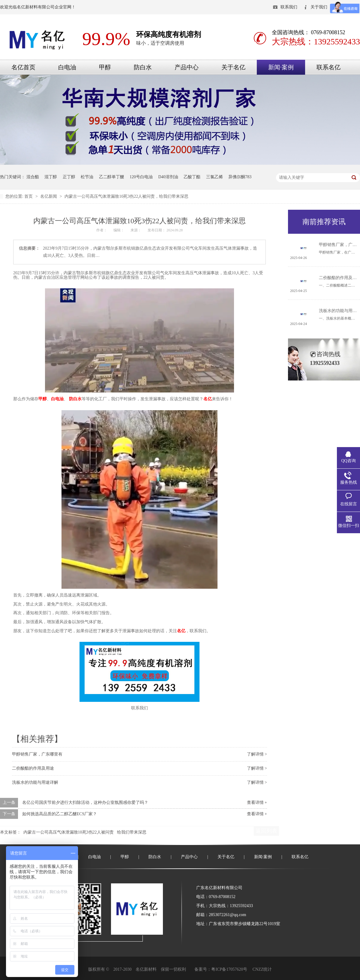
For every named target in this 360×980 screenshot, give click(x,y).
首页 (29, 196)
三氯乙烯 (214, 177)
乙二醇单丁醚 (112, 177)
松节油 (87, 177)
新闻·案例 (281, 67)
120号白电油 (141, 177)
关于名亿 (233, 67)
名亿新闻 (49, 196)
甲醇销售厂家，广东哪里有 (37, 754)
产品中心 (187, 67)
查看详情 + (257, 803)
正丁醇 (69, 177)
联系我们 (289, 7)
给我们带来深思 (132, 832)
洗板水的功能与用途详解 (35, 782)
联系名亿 (328, 67)
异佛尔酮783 (240, 177)
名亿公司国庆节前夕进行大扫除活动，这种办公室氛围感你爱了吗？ (85, 803)
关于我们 (319, 7)
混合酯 (33, 177)
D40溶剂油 (168, 177)
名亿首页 (23, 67)
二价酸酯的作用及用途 (33, 768)
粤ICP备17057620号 (229, 969)
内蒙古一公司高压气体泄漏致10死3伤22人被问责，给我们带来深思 (126, 196)
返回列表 (266, 831)
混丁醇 (51, 177)
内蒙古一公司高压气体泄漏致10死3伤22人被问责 (69, 832)
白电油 (67, 67)
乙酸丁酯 (192, 177)
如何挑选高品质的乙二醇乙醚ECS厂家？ (60, 814)
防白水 (143, 67)
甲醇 (105, 67)
